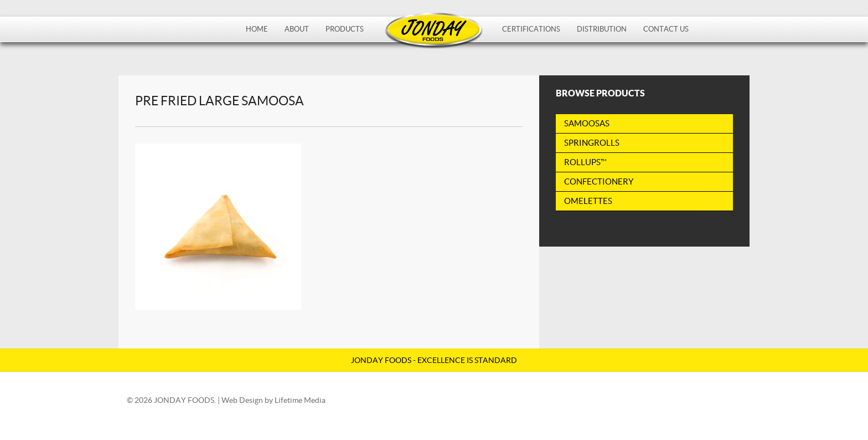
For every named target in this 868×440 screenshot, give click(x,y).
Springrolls (592, 143)
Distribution (602, 29)
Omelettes (588, 201)
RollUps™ (585, 162)
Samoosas (587, 123)
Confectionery (599, 181)
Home (257, 29)
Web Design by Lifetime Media (273, 400)
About (297, 29)
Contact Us (666, 29)
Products (345, 29)
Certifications (531, 29)
